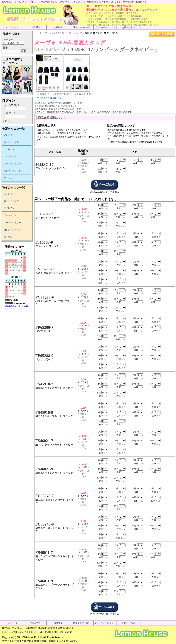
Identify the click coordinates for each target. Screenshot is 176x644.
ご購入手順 (35, 27)
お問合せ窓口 (128, 27)
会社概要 (58, 27)
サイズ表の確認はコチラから (51, 98)
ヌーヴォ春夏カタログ (55, 33)
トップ (38, 33)
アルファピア (10, 157)
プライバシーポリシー (105, 27)
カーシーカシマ (11, 142)
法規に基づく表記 (82, 27)
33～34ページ (76, 33)
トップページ (11, 27)
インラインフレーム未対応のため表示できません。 (17, 277)
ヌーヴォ (8, 178)
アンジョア (9, 135)
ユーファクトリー (12, 164)
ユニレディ (9, 149)
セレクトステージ (12, 171)
